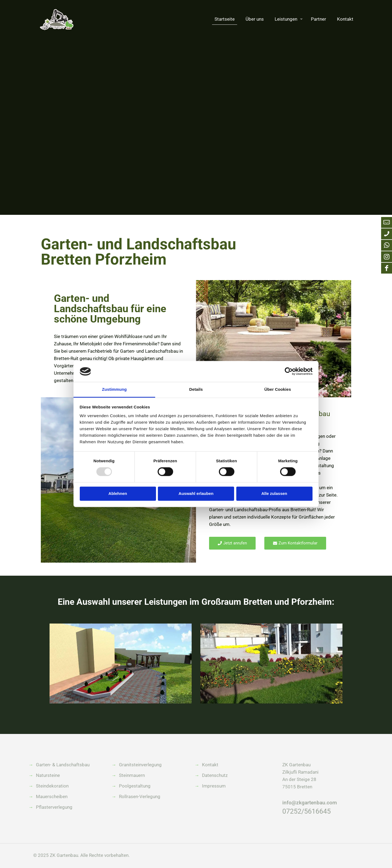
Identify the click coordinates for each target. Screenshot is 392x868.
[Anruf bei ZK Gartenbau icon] (387, 234)
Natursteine (48, 775)
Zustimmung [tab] (114, 389)
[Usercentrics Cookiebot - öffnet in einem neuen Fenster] (289, 371)
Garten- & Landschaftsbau (63, 765)
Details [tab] (196, 389)
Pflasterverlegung (54, 807)
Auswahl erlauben (196, 493)
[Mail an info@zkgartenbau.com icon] (387, 222)
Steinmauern (132, 775)
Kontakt (210, 765)
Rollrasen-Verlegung (140, 796)
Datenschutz (215, 775)
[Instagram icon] (387, 257)
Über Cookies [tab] (278, 389)
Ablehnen (118, 493)
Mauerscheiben (52, 796)
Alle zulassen (274, 493)
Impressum (214, 786)
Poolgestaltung (135, 786)
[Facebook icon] (387, 268)
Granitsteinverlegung (140, 765)
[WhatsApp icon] (387, 245)
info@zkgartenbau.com (310, 803)
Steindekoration (52, 786)
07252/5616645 (307, 811)
